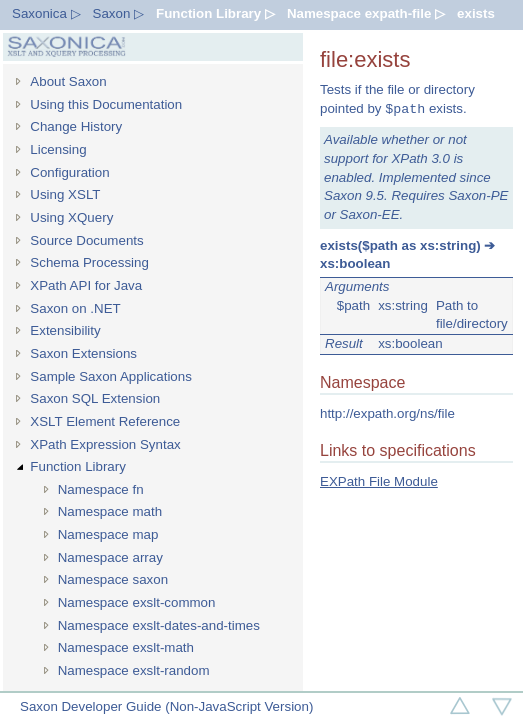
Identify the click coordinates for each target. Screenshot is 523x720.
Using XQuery (71, 217)
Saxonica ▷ (46, 13)
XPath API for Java (86, 285)
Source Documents (86, 240)
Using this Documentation (106, 104)
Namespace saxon (113, 579)
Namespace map (108, 534)
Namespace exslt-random (134, 670)
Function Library (78, 466)
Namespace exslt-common (137, 602)
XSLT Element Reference (105, 421)
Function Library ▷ (215, 13)
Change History (76, 126)
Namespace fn (101, 489)
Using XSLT (65, 194)
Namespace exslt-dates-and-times (159, 625)
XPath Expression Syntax (105, 444)
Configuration (69, 172)
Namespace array (110, 557)
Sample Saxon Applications (111, 376)
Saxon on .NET (75, 308)
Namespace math (110, 511)
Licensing (58, 149)
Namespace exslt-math (126, 647)
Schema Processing (89, 262)
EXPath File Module (379, 481)
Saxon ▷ (119, 13)
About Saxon (68, 81)
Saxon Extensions (83, 353)
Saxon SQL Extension (95, 398)
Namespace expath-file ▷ (366, 13)
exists (476, 13)
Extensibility (65, 330)
